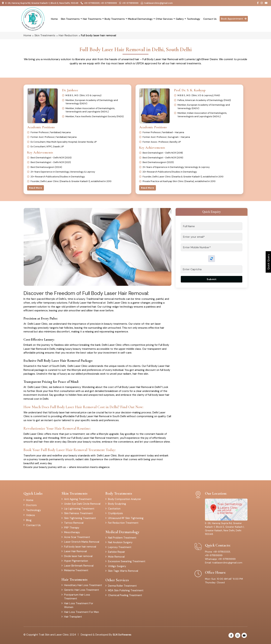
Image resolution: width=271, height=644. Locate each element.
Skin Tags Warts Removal (123, 571)
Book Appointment (234, 19)
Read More (36, 188)
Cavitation (114, 509)
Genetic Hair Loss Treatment (82, 590)
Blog (29, 520)
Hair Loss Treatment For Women (79, 605)
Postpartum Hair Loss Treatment (77, 597)
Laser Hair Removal (75, 551)
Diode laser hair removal (78, 556)
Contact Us (210, 19)
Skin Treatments (70, 19)
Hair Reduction (68, 35)
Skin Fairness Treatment (78, 513)
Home (54, 19)
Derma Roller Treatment (122, 586)
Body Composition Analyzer (125, 499)
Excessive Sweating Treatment (127, 561)
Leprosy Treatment (120, 547)
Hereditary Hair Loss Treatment (83, 585)
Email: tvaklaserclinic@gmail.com (224, 563)
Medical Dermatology (140, 19)
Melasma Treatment (76, 570)
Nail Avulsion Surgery (120, 542)
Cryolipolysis (115, 513)
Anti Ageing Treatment (78, 499)
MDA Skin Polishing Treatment (126, 590)
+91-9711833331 (92, 3)
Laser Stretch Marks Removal (82, 542)
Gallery (180, 19)
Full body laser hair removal (80, 547)
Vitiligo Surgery (117, 566)
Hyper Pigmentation (76, 561)
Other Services (164, 19)
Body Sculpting (117, 504)
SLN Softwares (122, 635)
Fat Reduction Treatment (123, 523)
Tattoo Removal (74, 523)
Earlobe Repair (116, 552)
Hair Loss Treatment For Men (81, 612)
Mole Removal (116, 557)
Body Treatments (115, 19)
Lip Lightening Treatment (79, 509)
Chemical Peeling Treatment (125, 595)
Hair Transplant (73, 617)
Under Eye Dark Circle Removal (82, 504)
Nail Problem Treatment (122, 538)
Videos (31, 515)
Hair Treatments (92, 19)
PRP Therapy (72, 528)
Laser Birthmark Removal (79, 566)
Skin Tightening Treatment (80, 518)
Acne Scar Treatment (77, 537)
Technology (193, 19)
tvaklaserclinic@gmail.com (158, 3)
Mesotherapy (72, 532)
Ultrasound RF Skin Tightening (126, 518)
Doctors (31, 505)
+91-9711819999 (109, 3)
